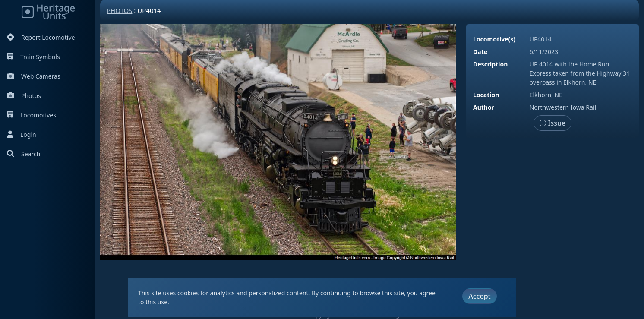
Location (486, 95)
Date (480, 52)
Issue (553, 123)
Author (484, 107)
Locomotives (32, 115)
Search (24, 154)
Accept (479, 296)
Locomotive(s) (494, 39)
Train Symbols (33, 57)
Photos (24, 96)
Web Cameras (34, 76)
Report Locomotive (41, 37)
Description (490, 64)
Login (22, 134)
